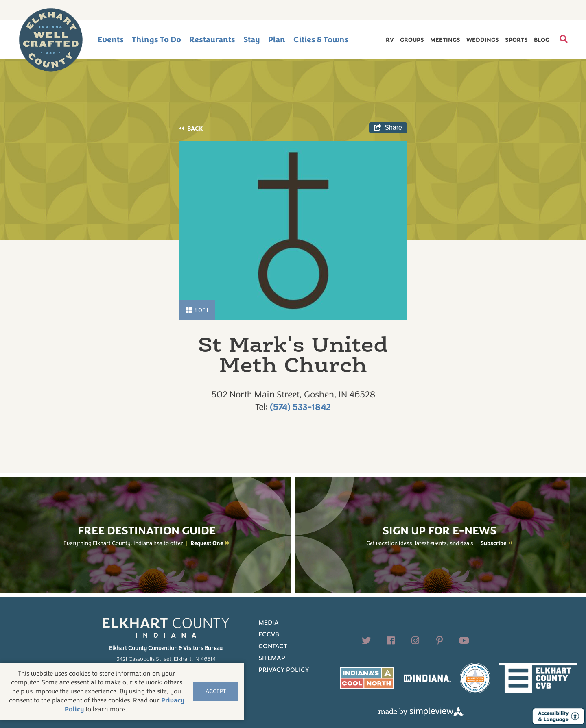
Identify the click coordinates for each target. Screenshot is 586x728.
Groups (412, 40)
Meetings (445, 40)
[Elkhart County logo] (51, 40)
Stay (252, 40)
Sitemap (272, 658)
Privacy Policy (284, 670)
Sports (516, 40)
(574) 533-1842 (300, 407)
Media (269, 623)
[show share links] (388, 128)
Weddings (483, 40)
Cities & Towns (321, 40)
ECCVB (269, 634)
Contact (273, 646)
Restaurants (212, 40)
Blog (542, 40)
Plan (277, 40)
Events (111, 40)
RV (390, 40)
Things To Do (156, 40)
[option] (293, 231)
